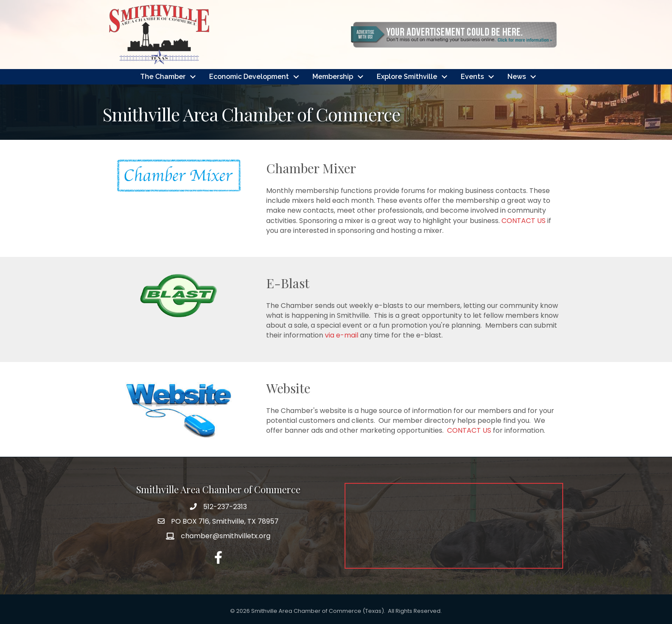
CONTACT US (523, 221)
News (517, 77)
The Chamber (163, 77)
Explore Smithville (407, 77)
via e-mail (342, 335)
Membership (333, 77)
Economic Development (249, 77)
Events (472, 77)
